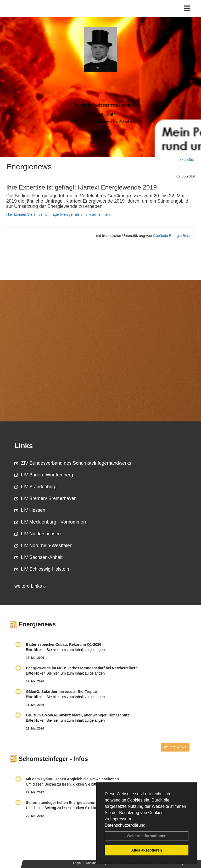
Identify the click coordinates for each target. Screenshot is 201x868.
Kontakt (91, 863)
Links (24, 446)
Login (77, 863)
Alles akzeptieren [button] (147, 850)
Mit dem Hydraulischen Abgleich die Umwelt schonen (72, 779)
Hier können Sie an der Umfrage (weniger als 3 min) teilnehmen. (58, 214)
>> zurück (187, 160)
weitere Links (30, 586)
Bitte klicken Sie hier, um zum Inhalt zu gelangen (65, 650)
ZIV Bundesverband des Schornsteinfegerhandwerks (73, 463)
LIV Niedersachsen (38, 534)
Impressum (121, 819)
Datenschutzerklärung (125, 825)
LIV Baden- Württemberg (44, 475)
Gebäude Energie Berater (174, 236)
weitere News (175, 747)
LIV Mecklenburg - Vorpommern (51, 522)
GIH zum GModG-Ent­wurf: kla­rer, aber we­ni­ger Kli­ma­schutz (77, 715)
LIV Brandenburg (35, 487)
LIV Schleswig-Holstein (42, 569)
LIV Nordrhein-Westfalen (43, 546)
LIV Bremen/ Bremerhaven (46, 498)
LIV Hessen (30, 510)
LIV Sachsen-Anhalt (38, 557)
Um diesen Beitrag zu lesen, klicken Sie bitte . (66, 784)
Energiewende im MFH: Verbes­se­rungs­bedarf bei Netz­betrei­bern (82, 668)
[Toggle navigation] (187, 9)
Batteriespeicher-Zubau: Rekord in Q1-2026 (64, 644)
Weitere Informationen (147, 836)
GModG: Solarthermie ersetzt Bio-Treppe (61, 692)
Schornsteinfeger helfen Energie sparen (61, 803)
